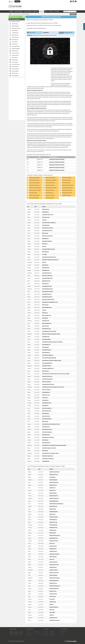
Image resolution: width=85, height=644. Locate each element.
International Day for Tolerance (48, 437)
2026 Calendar (15, 40)
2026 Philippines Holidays (51, 188)
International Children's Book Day (48, 249)
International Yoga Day (46, 339)
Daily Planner (15, 44)
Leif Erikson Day (53, 597)
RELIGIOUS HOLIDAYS (19, 11)
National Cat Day (53, 602)
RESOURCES (57, 11)
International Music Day (47, 403)
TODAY (46, 11)
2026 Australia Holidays (34, 178)
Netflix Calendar (15, 71)
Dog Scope (63, 633)
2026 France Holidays (67, 178)
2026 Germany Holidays (34, 180)
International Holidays (16, 14)
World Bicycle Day (46, 321)
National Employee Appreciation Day (56, 504)
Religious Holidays (16, 22)
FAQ (28, 632)
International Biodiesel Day (47, 363)
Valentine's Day (52, 490)
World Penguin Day (46, 268)
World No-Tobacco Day (47, 315)
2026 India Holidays (66, 180)
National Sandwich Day (54, 607)
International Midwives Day (47, 278)
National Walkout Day (54, 538)
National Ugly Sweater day (54, 620)
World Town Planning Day (47, 432)
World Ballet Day (45, 406)
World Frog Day (45, 233)
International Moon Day (47, 350)
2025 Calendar (15, 73)
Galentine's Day (52, 488)
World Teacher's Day (46, 416)
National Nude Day (53, 567)
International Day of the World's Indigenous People (52, 361)
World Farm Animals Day (47, 408)
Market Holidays (15, 26)
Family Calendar (15, 69)
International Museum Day (47, 297)
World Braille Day (45, 212)
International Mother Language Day (49, 223)
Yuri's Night (44, 254)
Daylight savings (53, 509)
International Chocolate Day (47, 379)
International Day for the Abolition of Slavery (51, 453)
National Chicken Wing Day (55, 578)
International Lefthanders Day (48, 368)
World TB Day (45, 244)
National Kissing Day (53, 562)
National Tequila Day (53, 575)
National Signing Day (53, 480)
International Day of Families (48, 292)
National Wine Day (53, 549)
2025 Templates (15, 76)
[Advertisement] (17, 99)
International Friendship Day (48, 355)
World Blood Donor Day (47, 329)
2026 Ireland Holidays (50, 183)
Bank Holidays (15, 24)
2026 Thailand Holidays (67, 190)
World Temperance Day (47, 411)
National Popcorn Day (54, 475)
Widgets (52, 632)
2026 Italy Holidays (66, 183)
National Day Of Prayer (54, 541)
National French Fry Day (54, 565)
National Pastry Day (53, 618)
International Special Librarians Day (49, 257)
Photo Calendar (15, 67)
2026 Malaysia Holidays (34, 185)
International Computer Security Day (57, 159)
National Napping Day (54, 512)
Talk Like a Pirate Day (46, 390)
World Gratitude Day (46, 392)
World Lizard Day (45, 371)
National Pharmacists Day (54, 472)
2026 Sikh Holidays (50, 198)
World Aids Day (45, 451)
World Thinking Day (46, 225)
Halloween (51, 604)
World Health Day (45, 252)
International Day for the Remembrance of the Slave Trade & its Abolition (56, 374)
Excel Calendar (15, 62)
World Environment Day (47, 323)
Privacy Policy (36, 632)
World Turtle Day (45, 305)
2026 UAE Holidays (33, 193)
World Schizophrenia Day (47, 307)
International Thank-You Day (48, 215)
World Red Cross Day (46, 281)
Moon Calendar (15, 35)
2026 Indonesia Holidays (34, 183)
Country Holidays (16, 19)
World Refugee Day (46, 337)
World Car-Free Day (46, 395)
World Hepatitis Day (46, 353)
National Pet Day (53, 533)
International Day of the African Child (49, 331)
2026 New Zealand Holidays (35, 188)
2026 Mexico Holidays (50, 185)
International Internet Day (47, 429)
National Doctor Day (53, 522)
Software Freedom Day (47, 382)
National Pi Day (52, 514)
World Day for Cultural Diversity (48, 300)
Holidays (52, 635)
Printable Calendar (16, 64)
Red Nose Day (45, 313)
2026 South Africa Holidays (35, 190)
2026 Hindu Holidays (66, 195)
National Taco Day (53, 591)
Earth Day (44, 262)
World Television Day (46, 443)
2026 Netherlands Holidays (68, 185)
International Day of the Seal (48, 228)
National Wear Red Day (54, 482)
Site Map (29, 635)
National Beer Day (53, 530)
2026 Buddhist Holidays (67, 193)
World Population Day (46, 345)
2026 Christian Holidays (34, 195)
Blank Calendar (15, 51)
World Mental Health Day (47, 419)
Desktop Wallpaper (16, 49)
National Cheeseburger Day (55, 586)
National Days (15, 31)
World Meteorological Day (47, 241)
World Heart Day (45, 400)
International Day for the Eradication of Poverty (51, 424)
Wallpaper (53, 633)
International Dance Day (47, 273)
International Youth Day (47, 366)
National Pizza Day (53, 485)
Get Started (17, 1)
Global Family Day (46, 209)
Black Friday (52, 610)
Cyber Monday (52, 612)
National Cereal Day (53, 506)
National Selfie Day (53, 557)
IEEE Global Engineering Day (47, 289)
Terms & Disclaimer (37, 633)
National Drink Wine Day (54, 498)
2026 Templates (15, 37)
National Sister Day (53, 583)
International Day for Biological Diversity (50, 302)
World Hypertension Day (47, 294)
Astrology (46, 632)
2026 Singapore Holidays (67, 188)
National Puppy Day (53, 520)
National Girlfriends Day (54, 581)
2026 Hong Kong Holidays (51, 180)
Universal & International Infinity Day (49, 358)
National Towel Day (53, 546)
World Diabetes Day (46, 435)
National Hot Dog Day (54, 570)
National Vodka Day (53, 594)
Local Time (46, 635)
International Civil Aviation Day (48, 459)
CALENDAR (11, 11)
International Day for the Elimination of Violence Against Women (54, 445)
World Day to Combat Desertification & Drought (51, 334)
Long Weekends (15, 33)
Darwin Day (44, 220)
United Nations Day (46, 427)
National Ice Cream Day (54, 573)
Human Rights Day (46, 461)
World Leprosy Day (46, 217)
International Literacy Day (47, 376)
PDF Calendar (15, 58)
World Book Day (45, 265)
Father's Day (52, 559)
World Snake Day (45, 347)
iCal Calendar (15, 42)
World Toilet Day (45, 440)
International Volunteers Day (48, 456)
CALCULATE (51, 11)
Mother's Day (52, 543)
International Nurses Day (47, 286)
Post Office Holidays (16, 28)
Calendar (46, 633)
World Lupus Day (45, 284)
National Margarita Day (54, 501)
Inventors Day (45, 398)
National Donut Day (53, 551)
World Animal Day (46, 414)
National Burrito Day (53, 528)
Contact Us (29, 633)
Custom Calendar (16, 53)
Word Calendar (15, 60)
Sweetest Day (52, 599)
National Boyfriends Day (54, 589)
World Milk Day (45, 318)
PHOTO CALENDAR (28, 11)
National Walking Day (53, 525)
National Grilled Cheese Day (55, 536)
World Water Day (45, 239)
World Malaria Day (46, 270)
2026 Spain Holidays (50, 190)
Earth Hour (44, 246)
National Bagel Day (53, 493)
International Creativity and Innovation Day (50, 260)
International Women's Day (47, 231)
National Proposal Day (54, 517)
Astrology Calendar (16, 46)
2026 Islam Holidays (50, 195)
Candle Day (52, 615)
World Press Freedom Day (47, 276)
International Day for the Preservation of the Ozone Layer (53, 387)
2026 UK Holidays (49, 193)
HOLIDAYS (42, 11)
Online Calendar (15, 55)
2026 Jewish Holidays (34, 198)
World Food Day (45, 422)
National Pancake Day (54, 496)
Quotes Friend (64, 632)
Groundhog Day (52, 477)
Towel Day (44, 310)
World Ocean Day (45, 326)
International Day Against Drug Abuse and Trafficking (52, 342)
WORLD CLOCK (35, 11)
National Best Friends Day (54, 554)
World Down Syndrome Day (47, 236)
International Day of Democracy (48, 384)
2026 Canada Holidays (50, 178)
